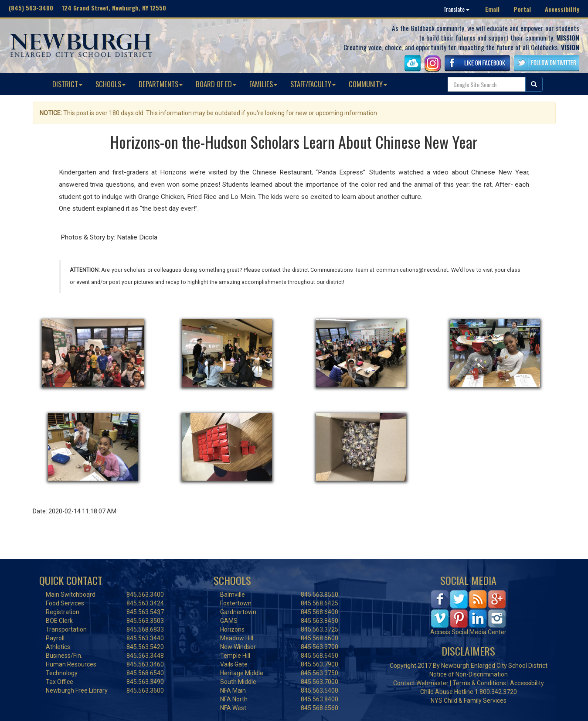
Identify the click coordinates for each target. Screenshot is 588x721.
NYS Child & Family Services (469, 700)
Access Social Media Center (468, 632)
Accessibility (562, 9)
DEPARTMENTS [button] (161, 84)
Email (492, 9)
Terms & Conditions (479, 683)
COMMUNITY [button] (368, 84)
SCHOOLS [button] (110, 84)
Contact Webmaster (421, 683)
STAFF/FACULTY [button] (313, 84)
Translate (456, 9)
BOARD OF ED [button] (216, 84)
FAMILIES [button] (263, 84)
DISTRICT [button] (67, 84)
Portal (522, 9)
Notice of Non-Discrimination (469, 674)
